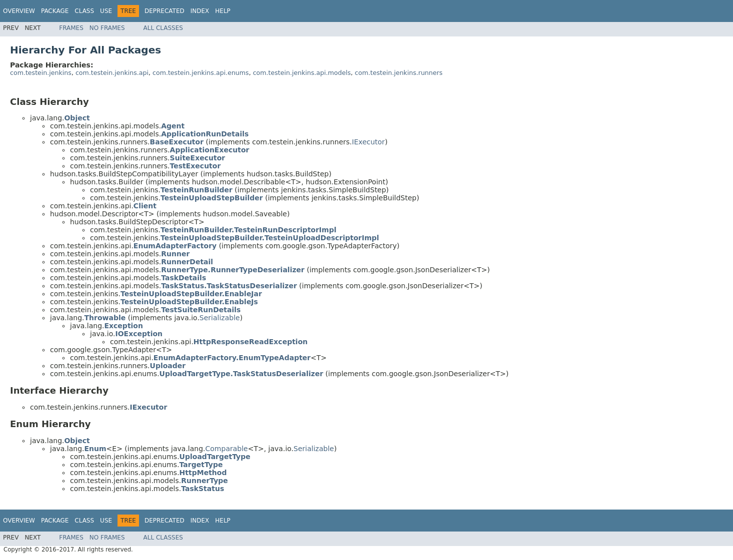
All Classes (163, 28)
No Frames (107, 28)
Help (223, 11)
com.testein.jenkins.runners (399, 73)
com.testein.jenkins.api (112, 73)
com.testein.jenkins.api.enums (201, 73)
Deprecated (164, 11)
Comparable (227, 449)
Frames (71, 28)
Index (200, 11)
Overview (19, 11)
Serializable (220, 318)
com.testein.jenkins (41, 73)
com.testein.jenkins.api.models (302, 73)
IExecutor (368, 142)
